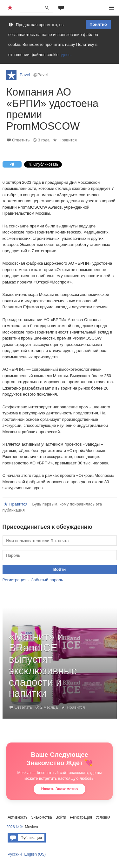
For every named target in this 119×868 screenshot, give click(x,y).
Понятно (98, 24)
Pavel (25, 75)
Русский (15, 854)
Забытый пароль (47, 580)
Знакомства (41, 817)
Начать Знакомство (60, 789)
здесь (65, 55)
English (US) (35, 854)
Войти (61, 817)
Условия (103, 817)
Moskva (31, 827)
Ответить (21, 140)
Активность (18, 817)
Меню (111, 8)
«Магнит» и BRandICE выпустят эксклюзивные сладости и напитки (43, 665)
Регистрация (15, 580)
